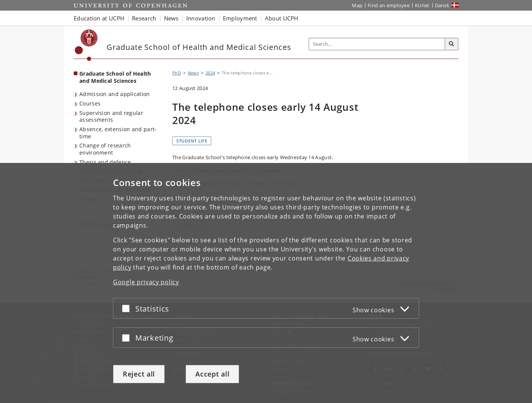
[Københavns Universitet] (86, 45)
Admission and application (115, 94)
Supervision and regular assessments (111, 116)
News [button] (171, 18)
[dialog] (266, 283)
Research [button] (144, 18)
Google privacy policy (146, 282)
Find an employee (389, 5)
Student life (192, 141)
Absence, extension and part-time (118, 133)
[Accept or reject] (128, 308)
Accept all (212, 374)
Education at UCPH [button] (99, 18)
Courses (90, 103)
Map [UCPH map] (357, 5)
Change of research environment (105, 149)
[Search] (452, 44)
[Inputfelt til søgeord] (377, 44)
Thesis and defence (105, 162)
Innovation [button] (201, 18)
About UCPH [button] (282, 18)
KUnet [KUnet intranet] (422, 5)
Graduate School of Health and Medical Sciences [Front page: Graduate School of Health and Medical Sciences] (115, 77)
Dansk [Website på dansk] (442, 5)
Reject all (139, 374)
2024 (210, 73)
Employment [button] (240, 18)
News (193, 73)
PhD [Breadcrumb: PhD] (177, 73)
